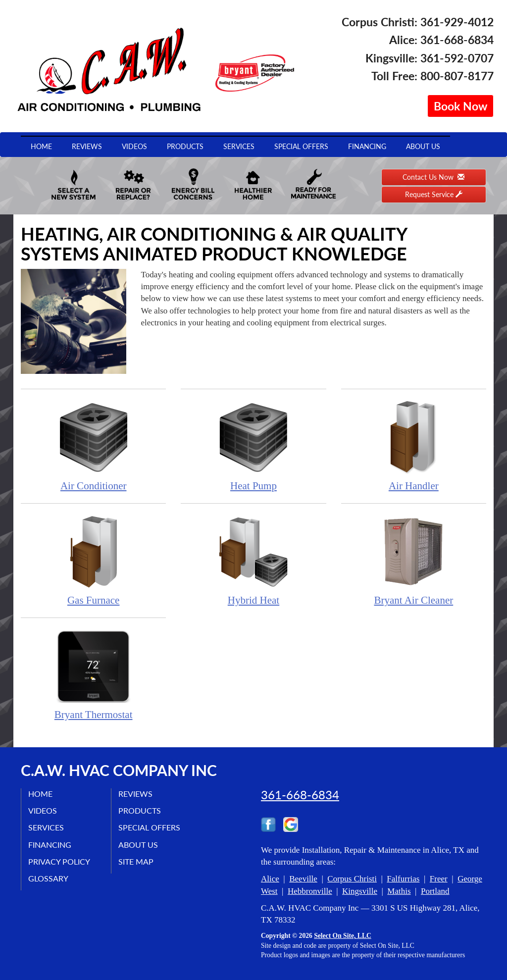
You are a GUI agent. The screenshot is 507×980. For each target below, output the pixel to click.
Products (185, 146)
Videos (134, 146)
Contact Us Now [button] (433, 177)
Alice (270, 879)
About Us (423, 146)
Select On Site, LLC (343, 936)
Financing (367, 146)
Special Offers (301, 146)
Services (239, 146)
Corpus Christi (352, 879)
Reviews (87, 146)
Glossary (49, 879)
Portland (435, 891)
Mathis (399, 891)
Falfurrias (403, 879)
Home (41, 146)
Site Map (136, 861)
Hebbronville (310, 891)
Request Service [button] (434, 194)
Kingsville (360, 891)
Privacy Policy (60, 861)
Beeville (303, 879)
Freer (439, 879)
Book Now (460, 106)
